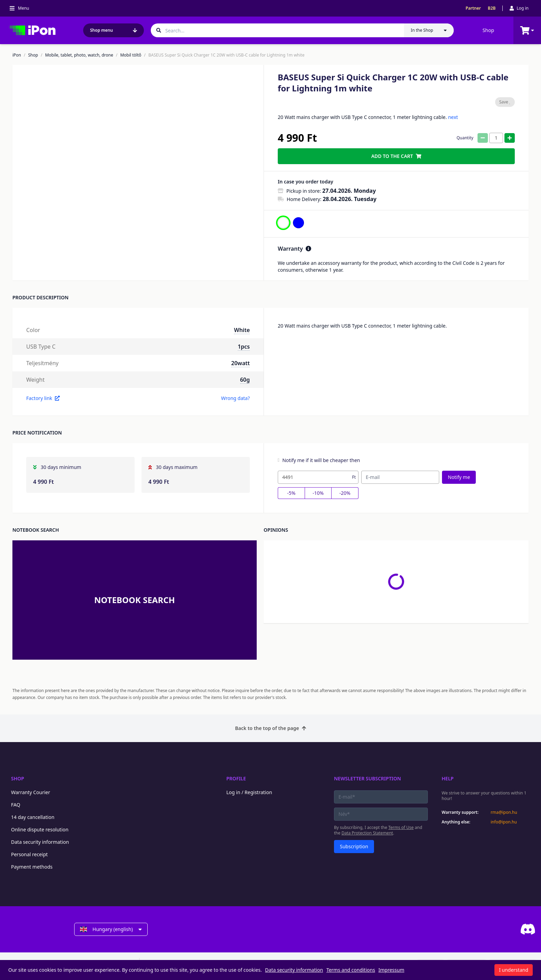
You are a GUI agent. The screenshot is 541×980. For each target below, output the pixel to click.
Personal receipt (29, 854)
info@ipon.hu (504, 822)
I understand (514, 970)
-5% (291, 493)
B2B (492, 8)
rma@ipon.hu (504, 812)
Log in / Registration (249, 792)
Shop (488, 30)
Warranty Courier (31, 792)
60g (245, 380)
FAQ (16, 805)
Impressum (391, 970)
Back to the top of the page (270, 728)
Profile (236, 778)
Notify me (459, 477)
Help (448, 778)
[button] (61, 260)
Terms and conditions (351, 970)
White (242, 330)
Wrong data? (235, 398)
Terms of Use (401, 827)
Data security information (40, 842)
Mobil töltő (131, 55)
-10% (318, 493)
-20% (345, 493)
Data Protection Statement (367, 833)
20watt (240, 363)
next (453, 117)
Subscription (354, 846)
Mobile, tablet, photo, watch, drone (79, 55)
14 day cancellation (33, 817)
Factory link (43, 398)
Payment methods (32, 867)
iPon (17, 55)
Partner (473, 8)
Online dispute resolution (40, 829)
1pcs (244, 347)
